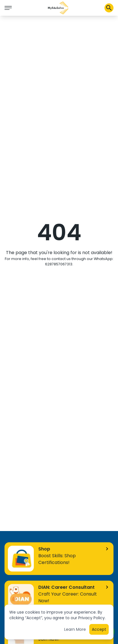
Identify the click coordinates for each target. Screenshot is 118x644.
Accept (99, 630)
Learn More (75, 630)
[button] (58, 8)
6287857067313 (59, 264)
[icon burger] (8, 8)
